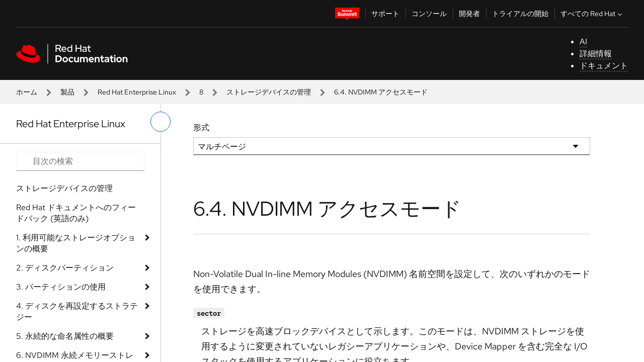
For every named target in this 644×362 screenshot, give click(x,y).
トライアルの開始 (520, 14)
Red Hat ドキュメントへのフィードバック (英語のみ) (76, 213)
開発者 (469, 14)
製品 (67, 92)
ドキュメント (604, 66)
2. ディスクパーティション (65, 268)
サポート (385, 14)
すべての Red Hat (592, 14)
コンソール (429, 14)
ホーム (27, 92)
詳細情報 (596, 54)
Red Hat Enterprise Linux (137, 92)
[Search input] (80, 161)
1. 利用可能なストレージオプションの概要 (76, 243)
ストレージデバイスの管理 (269, 92)
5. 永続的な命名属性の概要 (65, 336)
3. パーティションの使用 (61, 287)
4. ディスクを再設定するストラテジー (77, 311)
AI (583, 41)
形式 (201, 127)
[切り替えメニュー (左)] (160, 122)
